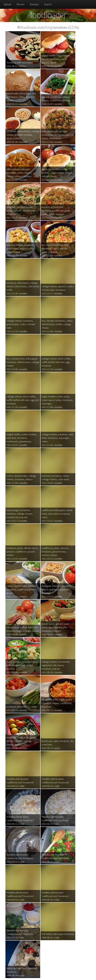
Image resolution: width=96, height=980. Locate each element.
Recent (21, 4)
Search (48, 4)
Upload (7, 4)
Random (34, 4)
